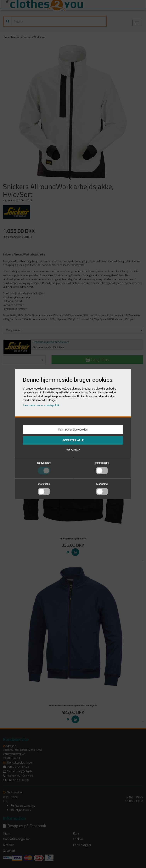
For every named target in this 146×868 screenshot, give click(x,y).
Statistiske (44, 484)
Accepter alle (73, 440)
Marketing (102, 484)
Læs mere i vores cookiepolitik (41, 405)
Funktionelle (102, 463)
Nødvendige (44, 463)
